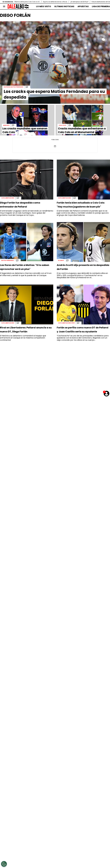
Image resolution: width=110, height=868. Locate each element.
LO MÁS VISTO (44, 6)
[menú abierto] (4, 6)
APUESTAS (83, 6)
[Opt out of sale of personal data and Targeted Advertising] (4, 864)
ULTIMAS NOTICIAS (64, 6)
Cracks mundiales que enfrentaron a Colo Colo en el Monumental (82, 130)
